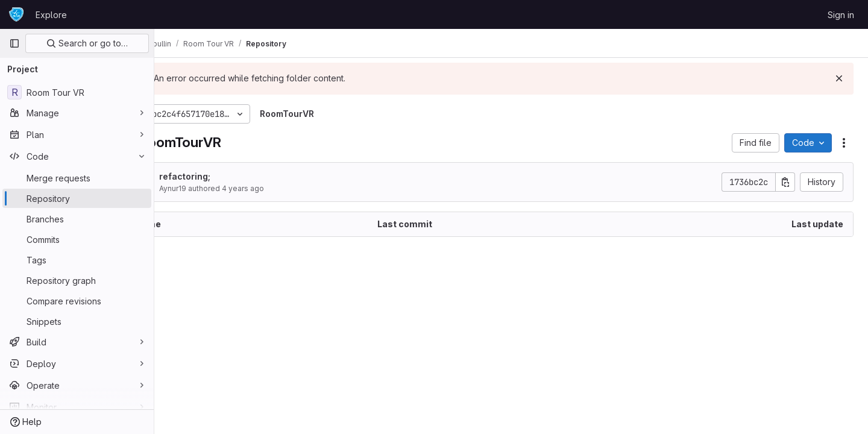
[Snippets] (77, 321)
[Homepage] (16, 14)
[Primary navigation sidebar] (14, 43)
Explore (51, 15)
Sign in (841, 15)
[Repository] (77, 198)
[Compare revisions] (77, 301)
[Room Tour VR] (77, 92)
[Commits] (77, 239)
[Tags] (77, 260)
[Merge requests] (77, 178)
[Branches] (77, 219)
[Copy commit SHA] (785, 182)
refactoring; (229, 176)
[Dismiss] (839, 78)
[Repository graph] (77, 280)
